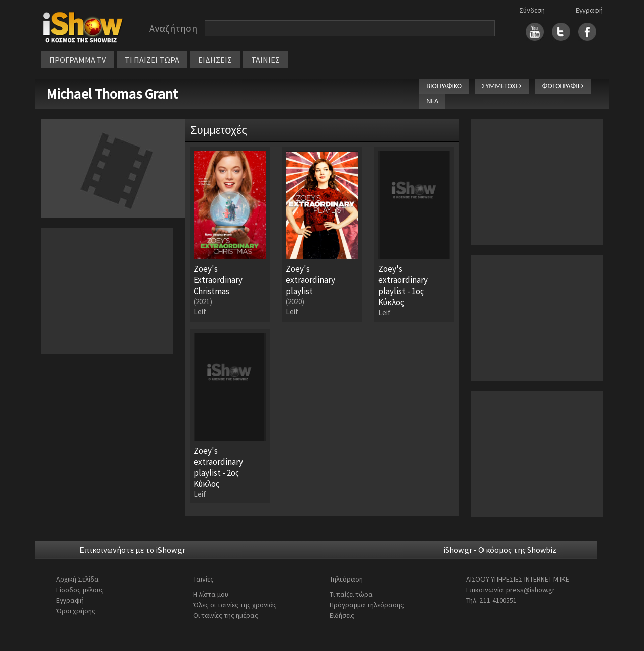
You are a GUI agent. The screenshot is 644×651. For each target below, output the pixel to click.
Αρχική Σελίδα (77, 579)
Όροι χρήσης (76, 611)
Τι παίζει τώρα (351, 594)
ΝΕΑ (432, 101)
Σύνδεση (532, 10)
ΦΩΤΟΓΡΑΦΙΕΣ (563, 86)
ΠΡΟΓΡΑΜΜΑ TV (77, 60)
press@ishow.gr (531, 590)
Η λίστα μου (211, 594)
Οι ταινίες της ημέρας (226, 615)
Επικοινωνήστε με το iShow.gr (132, 550)
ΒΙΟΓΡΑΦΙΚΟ (444, 86)
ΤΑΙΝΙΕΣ (265, 60)
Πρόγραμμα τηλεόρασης (367, 605)
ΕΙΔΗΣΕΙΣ (215, 60)
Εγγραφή (589, 10)
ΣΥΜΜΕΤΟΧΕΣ (502, 86)
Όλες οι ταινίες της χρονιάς (235, 605)
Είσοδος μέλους (80, 590)
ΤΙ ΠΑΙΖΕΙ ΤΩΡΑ (152, 60)
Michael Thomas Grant (112, 94)
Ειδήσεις (342, 615)
